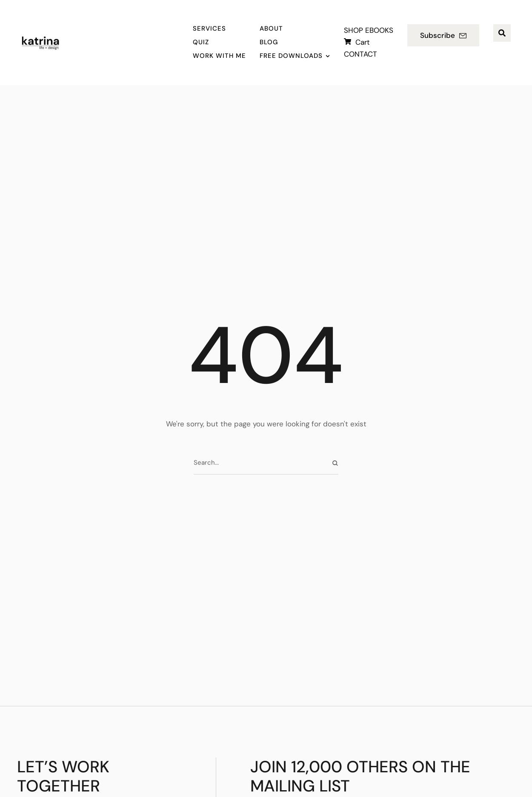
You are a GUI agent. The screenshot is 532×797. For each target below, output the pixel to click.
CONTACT (360, 54)
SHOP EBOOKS (369, 30)
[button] (443, 35)
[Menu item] (219, 29)
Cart (363, 42)
